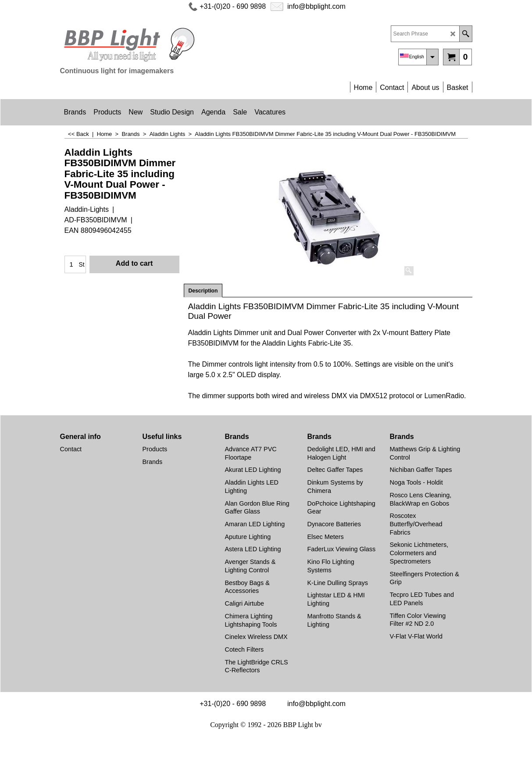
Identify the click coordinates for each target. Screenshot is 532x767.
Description (203, 291)
